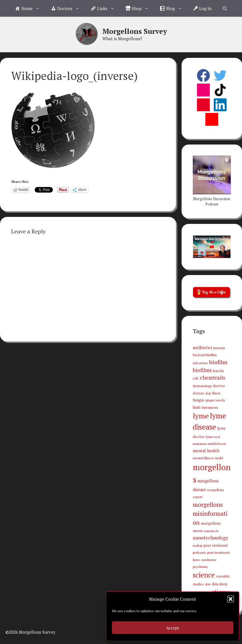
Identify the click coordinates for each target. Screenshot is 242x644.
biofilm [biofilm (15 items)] (218, 362)
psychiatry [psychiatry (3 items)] (200, 567)
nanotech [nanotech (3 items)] (211, 531)
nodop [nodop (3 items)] (198, 545)
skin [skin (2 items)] (208, 584)
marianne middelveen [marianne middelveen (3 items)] (209, 444)
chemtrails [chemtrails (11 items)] (213, 378)
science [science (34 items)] (204, 575)
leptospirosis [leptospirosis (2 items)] (210, 408)
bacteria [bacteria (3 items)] (219, 348)
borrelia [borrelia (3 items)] (218, 371)
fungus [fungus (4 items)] (198, 400)
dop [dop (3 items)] (208, 393)
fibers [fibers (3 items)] (216, 393)
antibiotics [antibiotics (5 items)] (202, 348)
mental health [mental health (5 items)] (206, 451)
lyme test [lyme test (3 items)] (213, 437)
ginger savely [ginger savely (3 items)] (215, 400)
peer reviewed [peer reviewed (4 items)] (215, 545)
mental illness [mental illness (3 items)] (203, 458)
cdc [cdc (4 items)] (196, 378)
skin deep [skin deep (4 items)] (219, 584)
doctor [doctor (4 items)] (219, 386)
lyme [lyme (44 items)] (201, 416)
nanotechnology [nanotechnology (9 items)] (211, 538)
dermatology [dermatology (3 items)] (202, 386)
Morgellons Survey (135, 31)
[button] (231, 599)
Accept (173, 628)
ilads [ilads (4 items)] (197, 407)
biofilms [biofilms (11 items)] (202, 370)
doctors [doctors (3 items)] (198, 393)
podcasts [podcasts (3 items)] (199, 552)
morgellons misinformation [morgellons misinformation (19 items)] (210, 513)
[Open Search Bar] (225, 8)
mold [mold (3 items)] (219, 458)
